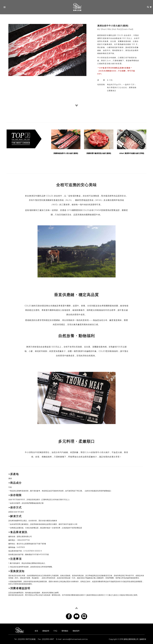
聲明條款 (65, 631)
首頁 (36, 631)
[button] (14, 50)
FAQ (55, 631)
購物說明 (46, 631)
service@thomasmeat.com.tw (75, 639)
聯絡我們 (76, 631)
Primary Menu (4, 8)
